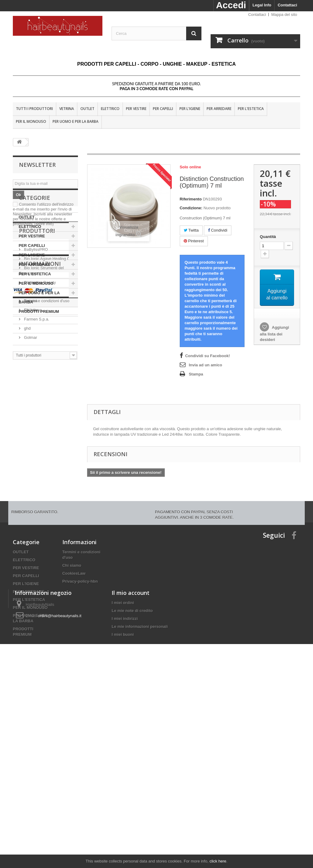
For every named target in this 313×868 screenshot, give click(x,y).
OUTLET (87, 109)
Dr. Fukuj (31, 440)
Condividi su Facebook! (208, 356)
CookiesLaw (74, 701)
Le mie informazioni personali (140, 821)
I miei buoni (123, 829)
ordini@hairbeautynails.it (60, 811)
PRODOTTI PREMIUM (39, 359)
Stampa (196, 374)
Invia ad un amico (206, 365)
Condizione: (191, 208)
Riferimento (191, 199)
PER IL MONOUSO (31, 121)
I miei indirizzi (125, 813)
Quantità (268, 237)
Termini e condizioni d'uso (46, 561)
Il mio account (131, 788)
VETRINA (67, 109)
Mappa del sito (284, 15)
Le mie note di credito (132, 806)
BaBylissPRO (35, 398)
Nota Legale (34, 552)
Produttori (37, 382)
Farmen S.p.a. (36, 468)
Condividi (218, 230)
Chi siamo (32, 571)
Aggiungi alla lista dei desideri (274, 334)
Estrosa (30, 450)
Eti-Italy (30, 459)
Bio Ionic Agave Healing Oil (47, 407)
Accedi (231, 5)
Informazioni (40, 527)
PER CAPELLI (163, 109)
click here (218, 861)
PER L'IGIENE (190, 109)
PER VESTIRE (136, 109)
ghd (27, 477)
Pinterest (194, 241)
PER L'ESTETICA (251, 109)
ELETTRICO (110, 109)
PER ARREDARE (219, 109)
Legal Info (262, 5)
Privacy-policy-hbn (80, 709)
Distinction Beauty (39, 431)
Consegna (33, 543)
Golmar (30, 486)
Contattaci (287, 5)
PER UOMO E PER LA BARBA (75, 121)
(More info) (44, 224)
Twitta (191, 230)
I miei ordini (123, 798)
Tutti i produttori (34, 109)
